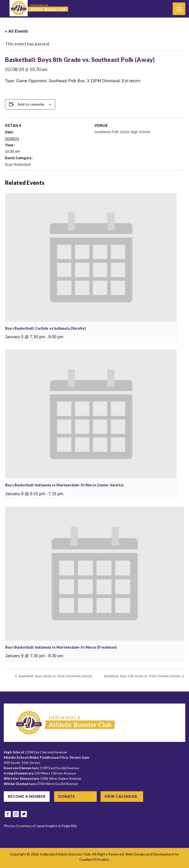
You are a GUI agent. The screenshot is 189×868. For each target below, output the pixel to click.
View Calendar (121, 796)
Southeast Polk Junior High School (122, 132)
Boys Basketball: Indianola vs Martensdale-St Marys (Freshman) (61, 647)
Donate (67, 796)
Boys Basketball (18, 164)
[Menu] (179, 9)
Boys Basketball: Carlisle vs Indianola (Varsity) (46, 328)
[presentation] (91, 257)
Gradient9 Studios (94, 859)
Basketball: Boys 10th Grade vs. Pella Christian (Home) (143, 676)
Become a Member (27, 796)
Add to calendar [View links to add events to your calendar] (31, 104)
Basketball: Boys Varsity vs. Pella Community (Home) (55, 676)
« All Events (17, 31)
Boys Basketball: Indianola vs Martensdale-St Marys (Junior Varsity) (64, 485)
